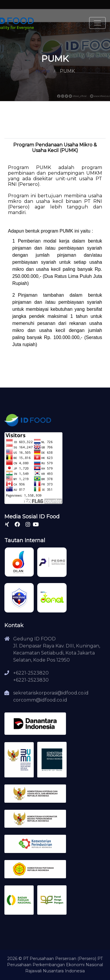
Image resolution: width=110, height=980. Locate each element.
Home (43, 71)
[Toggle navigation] (97, 23)
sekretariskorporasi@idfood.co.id (51, 693)
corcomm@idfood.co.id (40, 700)
